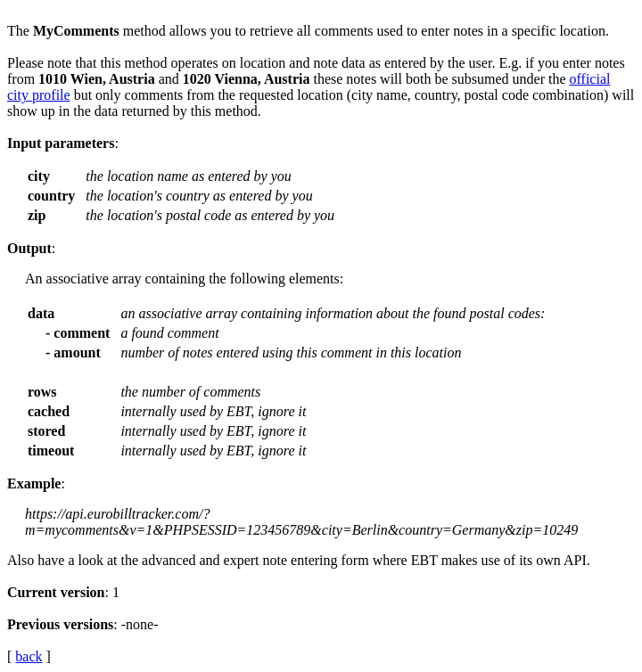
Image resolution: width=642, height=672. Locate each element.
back (29, 656)
